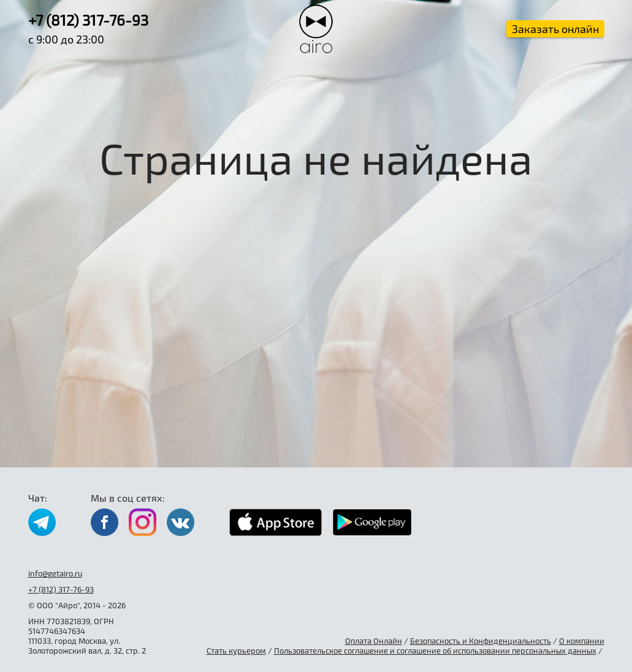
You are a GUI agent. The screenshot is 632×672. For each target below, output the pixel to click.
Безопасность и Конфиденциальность (481, 641)
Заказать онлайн (555, 29)
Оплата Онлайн (374, 641)
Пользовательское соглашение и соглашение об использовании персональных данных (435, 651)
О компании (582, 641)
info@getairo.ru (55, 573)
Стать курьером (236, 651)
